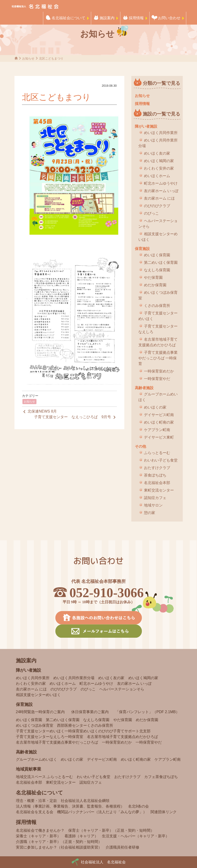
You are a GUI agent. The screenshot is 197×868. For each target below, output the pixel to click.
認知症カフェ (155, 498)
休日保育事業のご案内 (90, 712)
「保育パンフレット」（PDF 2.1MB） (147, 712)
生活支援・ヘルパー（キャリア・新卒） (136, 836)
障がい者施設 (146, 126)
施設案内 (107, 18)
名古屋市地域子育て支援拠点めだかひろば (158, 342)
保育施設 (142, 249)
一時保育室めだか (159, 371)
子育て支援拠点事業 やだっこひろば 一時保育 (158, 358)
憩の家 (150, 513)
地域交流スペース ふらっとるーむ (44, 777)
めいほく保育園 (157, 255)
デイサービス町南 (159, 415)
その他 (140, 446)
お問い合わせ (169, 18)
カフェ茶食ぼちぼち (161, 777)
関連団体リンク (164, 812)
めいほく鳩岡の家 (159, 161)
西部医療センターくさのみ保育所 (85, 725)
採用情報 (136, 18)
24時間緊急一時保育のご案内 (40, 712)
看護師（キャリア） (81, 836)
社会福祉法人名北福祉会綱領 (85, 801)
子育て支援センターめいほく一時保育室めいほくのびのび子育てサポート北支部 (83, 731)
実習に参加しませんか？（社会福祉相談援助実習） (59, 847)
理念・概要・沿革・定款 (36, 801)
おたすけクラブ (157, 468)
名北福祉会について (68, 18)
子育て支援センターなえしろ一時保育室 (50, 737)
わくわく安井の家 (159, 168)
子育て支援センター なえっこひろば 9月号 (75, 417)
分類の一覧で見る (161, 83)
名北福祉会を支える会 (35, 812)
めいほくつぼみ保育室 (158, 295)
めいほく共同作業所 (161, 133)
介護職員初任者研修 (122, 847)
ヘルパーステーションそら (158, 224)
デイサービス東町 (159, 437)
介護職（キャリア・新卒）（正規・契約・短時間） (59, 842)
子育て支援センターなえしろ (158, 329)
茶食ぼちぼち (155, 475)
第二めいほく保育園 (161, 263)
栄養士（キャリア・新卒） (38, 836)
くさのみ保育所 (157, 306)
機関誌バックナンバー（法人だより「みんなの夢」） (102, 812)
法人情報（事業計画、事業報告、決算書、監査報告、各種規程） (70, 806)
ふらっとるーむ (157, 453)
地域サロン (153, 505)
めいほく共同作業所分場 (158, 143)
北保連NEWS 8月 (39, 412)
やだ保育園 (153, 278)
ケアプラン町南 (157, 430)
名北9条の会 (138, 806)
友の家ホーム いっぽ (161, 191)
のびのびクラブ (157, 206)
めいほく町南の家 (159, 422)
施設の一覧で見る (161, 114)
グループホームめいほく (158, 397)
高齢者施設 (144, 388)
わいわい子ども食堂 (161, 460)
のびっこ (151, 213)
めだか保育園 (155, 285)
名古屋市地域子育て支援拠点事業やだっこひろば (57, 742)
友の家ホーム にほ (159, 198)
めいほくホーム (157, 176)
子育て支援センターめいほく (158, 316)
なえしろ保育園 (157, 270)
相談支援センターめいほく (158, 237)
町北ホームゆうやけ (161, 183)
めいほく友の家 (157, 153)
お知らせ (29, 402)
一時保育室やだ (157, 379)
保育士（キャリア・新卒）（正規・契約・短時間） (111, 830)
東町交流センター (159, 490)
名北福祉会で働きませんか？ (40, 830)
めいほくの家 (155, 407)
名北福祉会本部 (157, 483)
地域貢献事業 (29, 769)
